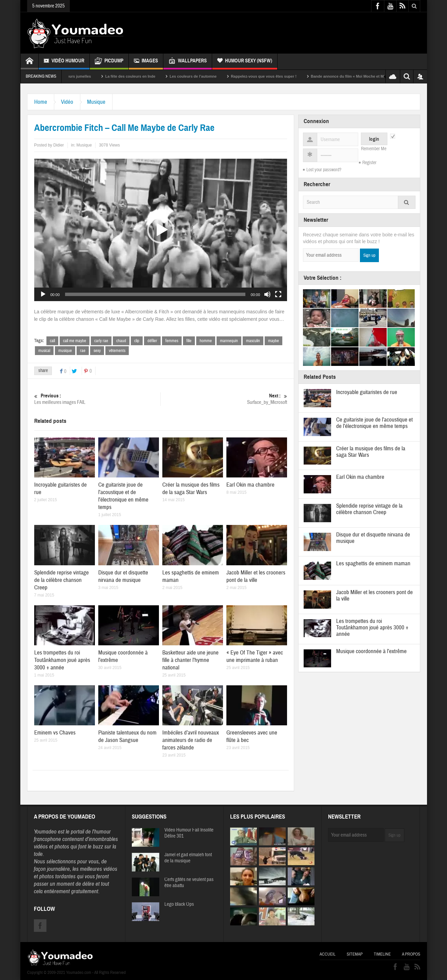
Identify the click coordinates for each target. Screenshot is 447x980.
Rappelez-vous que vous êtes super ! (273, 76)
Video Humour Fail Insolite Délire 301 (189, 833)
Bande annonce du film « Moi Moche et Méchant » (364, 76)
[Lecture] (43, 294)
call (52, 341)
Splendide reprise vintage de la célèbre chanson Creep (62, 580)
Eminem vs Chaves (55, 733)
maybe (273, 341)
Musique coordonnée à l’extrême (371, 651)
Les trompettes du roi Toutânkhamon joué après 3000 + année (62, 660)
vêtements (117, 351)
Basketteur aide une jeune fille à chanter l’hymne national (190, 660)
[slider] (155, 294)
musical (44, 351)
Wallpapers (188, 62)
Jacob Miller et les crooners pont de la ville (256, 576)
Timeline (382, 954)
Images (146, 62)
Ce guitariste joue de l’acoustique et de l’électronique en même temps (123, 496)
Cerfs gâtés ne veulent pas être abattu (189, 883)
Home (41, 102)
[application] (161, 230)
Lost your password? (324, 170)
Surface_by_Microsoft (224, 399)
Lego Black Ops (179, 904)
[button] (161, 230)
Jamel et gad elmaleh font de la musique (188, 858)
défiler (152, 341)
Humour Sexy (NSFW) (245, 62)
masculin (253, 341)
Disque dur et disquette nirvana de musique (123, 576)
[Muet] (267, 294)
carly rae (101, 341)
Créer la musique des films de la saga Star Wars (191, 488)
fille (189, 341)
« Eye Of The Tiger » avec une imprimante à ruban (255, 656)
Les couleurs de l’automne (202, 76)
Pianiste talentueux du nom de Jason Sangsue (127, 736)
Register (369, 163)
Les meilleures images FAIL (97, 399)
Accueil (328, 954)
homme (206, 341)
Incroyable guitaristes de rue (367, 392)
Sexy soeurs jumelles (81, 76)
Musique (96, 102)
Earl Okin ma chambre (250, 485)
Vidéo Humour (64, 62)
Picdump (109, 62)
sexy (97, 351)
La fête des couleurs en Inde (140, 76)
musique (65, 351)
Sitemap (355, 954)
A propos (411, 954)
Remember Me (374, 149)
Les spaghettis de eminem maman (373, 563)
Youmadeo (45, 832)
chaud (121, 341)
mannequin (229, 341)
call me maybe (75, 341)
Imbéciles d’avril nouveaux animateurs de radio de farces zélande (191, 740)
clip (137, 341)
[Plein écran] (278, 294)
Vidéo (67, 102)
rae (83, 351)
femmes (172, 341)
